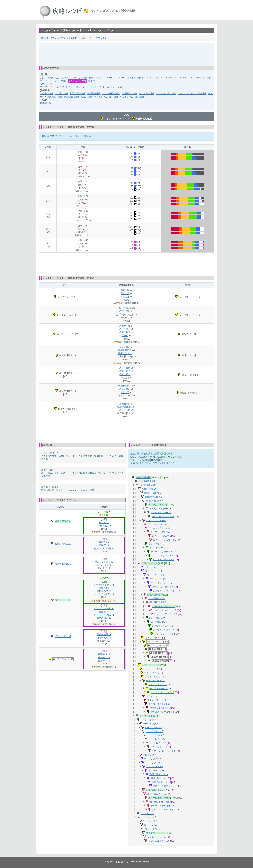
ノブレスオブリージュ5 (165, 610)
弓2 (47, 87)
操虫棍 (92, 81)
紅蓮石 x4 (104, 588)
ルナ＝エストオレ (155, 696)
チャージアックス (98, 38)
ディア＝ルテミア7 (159, 689)
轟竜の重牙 (125, 374)
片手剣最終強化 (78, 94)
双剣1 (92, 78)
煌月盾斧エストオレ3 (159, 704)
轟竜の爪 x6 (104, 657)
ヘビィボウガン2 (114, 87)
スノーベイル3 (150, 821)
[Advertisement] (127, 54)
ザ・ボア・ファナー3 (161, 552)
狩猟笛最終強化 (129, 94)
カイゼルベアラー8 (158, 505)
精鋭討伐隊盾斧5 (152, 493)
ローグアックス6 (156, 735)
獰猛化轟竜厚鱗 (125, 407)
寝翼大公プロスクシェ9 (165, 786)
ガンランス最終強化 (166, 94)
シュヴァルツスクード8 (165, 591)
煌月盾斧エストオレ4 (160, 708)
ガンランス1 (172, 78)
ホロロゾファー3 (153, 763)
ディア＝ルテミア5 (156, 681)
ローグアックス (147, 716)
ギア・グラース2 (158, 548)
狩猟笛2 (141, 78)
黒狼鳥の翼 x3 (104, 635)
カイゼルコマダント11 (163, 516)
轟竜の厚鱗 (125, 368)
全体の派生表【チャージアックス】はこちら (153, 463)
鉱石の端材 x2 (109, 532)
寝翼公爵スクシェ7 (160, 778)
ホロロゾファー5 (157, 771)
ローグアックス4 (153, 728)
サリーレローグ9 (159, 747)
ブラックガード (63, 600)
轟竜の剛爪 (125, 371)
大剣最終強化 (47, 94)
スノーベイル (147, 813)
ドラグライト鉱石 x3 (104, 608)
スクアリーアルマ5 (161, 536)
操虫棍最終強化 (72, 97)
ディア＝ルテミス (151, 665)
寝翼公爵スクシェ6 (159, 774)
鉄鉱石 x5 (104, 542)
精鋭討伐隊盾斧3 (63, 564)
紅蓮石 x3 (104, 612)
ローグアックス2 (149, 720)
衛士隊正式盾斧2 (157, 599)
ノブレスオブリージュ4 (163, 606)
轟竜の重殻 (125, 389)
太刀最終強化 (62, 94)
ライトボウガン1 (59, 87)
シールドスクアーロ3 (159, 528)
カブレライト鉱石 (125, 315)
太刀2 (65, 78)
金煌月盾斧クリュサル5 (162, 712)
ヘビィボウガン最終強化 (132, 97)
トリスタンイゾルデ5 (165, 634)
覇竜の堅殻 (125, 347)
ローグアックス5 (155, 731)
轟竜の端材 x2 (109, 667)
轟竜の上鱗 (125, 326)
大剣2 (50, 78)
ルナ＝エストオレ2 (157, 700)
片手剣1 (74, 78)
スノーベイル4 (151, 825)
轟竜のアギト (125, 353)
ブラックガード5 (158, 579)
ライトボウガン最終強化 (106, 97)
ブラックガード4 (156, 575)
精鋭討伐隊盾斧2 (63, 544)
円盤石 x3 (104, 545)
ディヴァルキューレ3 (162, 626)
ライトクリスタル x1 (104, 615)
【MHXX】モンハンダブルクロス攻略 (59, 38)
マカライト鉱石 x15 (104, 594)
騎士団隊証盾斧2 (159, 622)
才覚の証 (125, 392)
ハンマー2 (120, 78)
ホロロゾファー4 (155, 767)
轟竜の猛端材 (130, 363)
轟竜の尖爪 (125, 329)
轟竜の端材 (130, 303)
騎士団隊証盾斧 (157, 618)
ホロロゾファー (151, 755)
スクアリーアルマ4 (160, 532)
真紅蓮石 (125, 378)
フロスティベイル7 (157, 837)
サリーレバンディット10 (164, 751)
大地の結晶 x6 (104, 618)
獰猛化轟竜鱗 (125, 350)
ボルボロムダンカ (155, 790)
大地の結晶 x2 (104, 526)
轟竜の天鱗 (125, 410)
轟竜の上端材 (130, 342)
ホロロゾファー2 (152, 759)
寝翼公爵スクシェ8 (161, 782)
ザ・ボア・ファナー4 (162, 556)
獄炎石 (125, 335)
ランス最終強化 (147, 94)
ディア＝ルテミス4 (155, 677)
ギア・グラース (156, 544)
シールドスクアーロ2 (158, 524)
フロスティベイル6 (156, 833)
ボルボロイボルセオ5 (161, 806)
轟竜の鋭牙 (125, 332)
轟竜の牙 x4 (104, 661)
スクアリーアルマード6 (165, 540)
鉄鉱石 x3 (104, 523)
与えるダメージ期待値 (80, 136)
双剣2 (99, 78)
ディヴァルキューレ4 (163, 630)
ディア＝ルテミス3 (153, 673)
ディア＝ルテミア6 (158, 684)
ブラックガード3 (153, 571)
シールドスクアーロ (156, 521)
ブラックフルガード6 (161, 583)
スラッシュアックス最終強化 (192, 94)
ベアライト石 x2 (104, 565)
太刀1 (58, 78)
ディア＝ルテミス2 (152, 669)
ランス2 (160, 78)
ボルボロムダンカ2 (157, 794)
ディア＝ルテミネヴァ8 (162, 692)
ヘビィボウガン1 (96, 87)
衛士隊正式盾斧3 (158, 602)
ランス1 (150, 78)
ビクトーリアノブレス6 (166, 614)
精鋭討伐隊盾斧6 (153, 497)
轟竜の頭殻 (125, 311)
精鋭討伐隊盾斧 (63, 521)
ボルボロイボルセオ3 (159, 798)
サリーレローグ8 (158, 743)
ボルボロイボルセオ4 (160, 802)
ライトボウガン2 (77, 87)
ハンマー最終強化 (111, 94)
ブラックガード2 (63, 636)
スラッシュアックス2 (56, 81)
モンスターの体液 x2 (104, 549)
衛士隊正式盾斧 (155, 595)
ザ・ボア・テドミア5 (163, 560)
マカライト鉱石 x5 (104, 562)
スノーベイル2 (149, 817)
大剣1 (43, 78)
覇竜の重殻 (125, 404)
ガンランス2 (186, 78)
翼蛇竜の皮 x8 (104, 591)
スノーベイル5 (152, 829)
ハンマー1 (109, 78)
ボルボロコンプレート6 (163, 810)
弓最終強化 (87, 97)
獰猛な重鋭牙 (125, 386)
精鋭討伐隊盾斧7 (155, 501)
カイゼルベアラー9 (159, 509)
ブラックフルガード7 (162, 587)
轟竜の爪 (125, 294)
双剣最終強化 (94, 94)
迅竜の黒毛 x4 (104, 638)
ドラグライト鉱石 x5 (104, 585)
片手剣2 (83, 78)
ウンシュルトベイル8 (159, 841)
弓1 (42, 87)
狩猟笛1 (131, 78)
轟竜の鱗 (125, 290)
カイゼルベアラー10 (161, 513)
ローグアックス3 (151, 724)
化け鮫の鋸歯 (125, 308)
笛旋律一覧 (46, 103)
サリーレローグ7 (157, 739)
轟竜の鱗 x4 (104, 654)
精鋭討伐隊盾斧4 (150, 489)
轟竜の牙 (125, 297)
